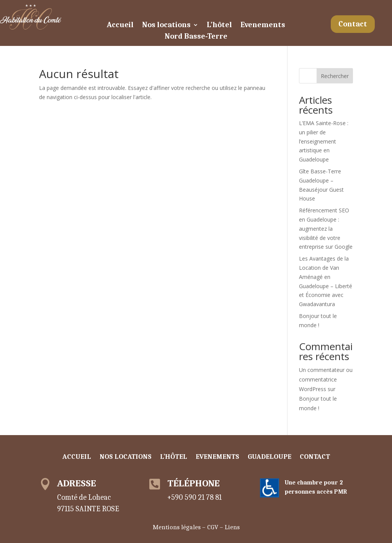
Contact (353, 24)
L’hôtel (219, 26)
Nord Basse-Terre (196, 37)
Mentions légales (177, 527)
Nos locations (166, 26)
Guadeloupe (269, 457)
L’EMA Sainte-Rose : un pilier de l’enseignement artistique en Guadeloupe (324, 141)
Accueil (120, 26)
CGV (213, 527)
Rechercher (335, 76)
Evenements (263, 26)
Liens (232, 527)
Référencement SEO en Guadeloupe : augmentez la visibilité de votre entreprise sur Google (326, 228)
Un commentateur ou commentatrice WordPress (326, 379)
